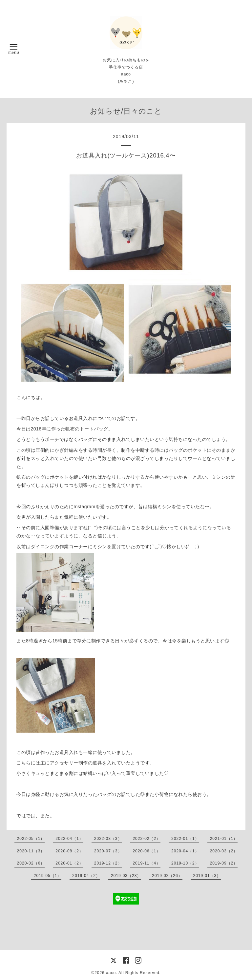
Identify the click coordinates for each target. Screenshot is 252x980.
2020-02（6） (31, 863)
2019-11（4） (147, 863)
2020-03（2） (224, 851)
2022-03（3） (108, 839)
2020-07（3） (108, 851)
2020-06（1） (147, 851)
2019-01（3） (207, 876)
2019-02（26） (167, 876)
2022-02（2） (147, 839)
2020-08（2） (69, 851)
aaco (111, 973)
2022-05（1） (31, 839)
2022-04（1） (69, 839)
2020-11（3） (31, 851)
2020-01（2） (69, 863)
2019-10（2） (185, 863)
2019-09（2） (224, 863)
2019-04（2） (86, 876)
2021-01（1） (224, 839)
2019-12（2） (108, 863)
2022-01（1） (185, 839)
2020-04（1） (185, 851)
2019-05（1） (48, 876)
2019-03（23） (126, 876)
